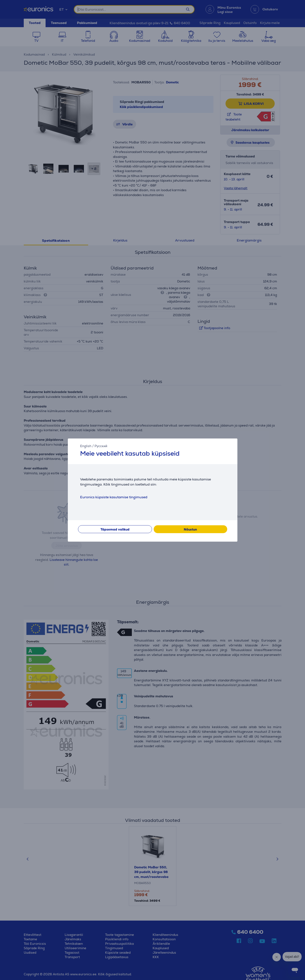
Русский (101, 446)
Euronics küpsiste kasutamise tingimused (114, 497)
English (86, 446)
